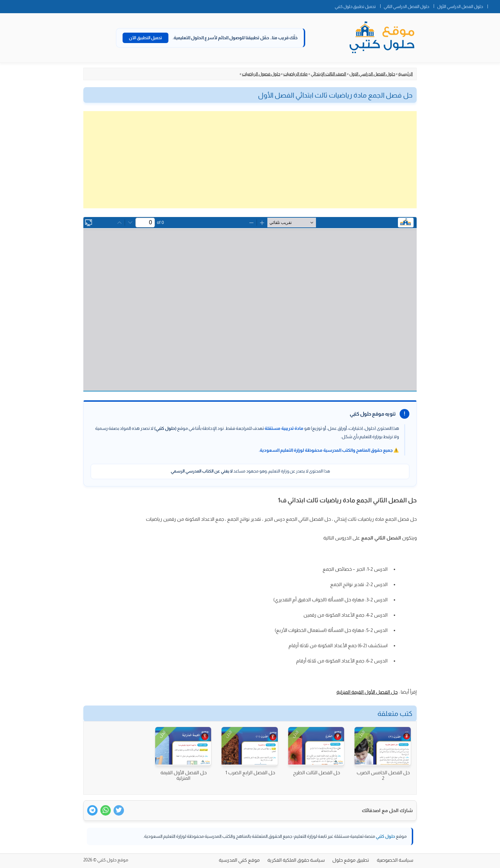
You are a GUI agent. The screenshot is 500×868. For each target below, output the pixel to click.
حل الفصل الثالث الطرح (316, 773)
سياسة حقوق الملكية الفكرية (296, 860)
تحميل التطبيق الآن (145, 38)
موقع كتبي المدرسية (239, 860)
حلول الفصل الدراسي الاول (372, 74)
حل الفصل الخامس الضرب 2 (383, 775)
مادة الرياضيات (295, 74)
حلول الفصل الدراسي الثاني (406, 7)
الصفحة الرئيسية (494, 5)
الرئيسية (406, 74)
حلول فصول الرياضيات (261, 74)
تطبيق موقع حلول (351, 860)
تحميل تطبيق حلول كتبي (355, 7)
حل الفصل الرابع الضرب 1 (250, 773)
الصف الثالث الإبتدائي (328, 74)
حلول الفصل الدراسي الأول (460, 7)
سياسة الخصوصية (395, 860)
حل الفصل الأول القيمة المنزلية (367, 692)
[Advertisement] (250, 160)
